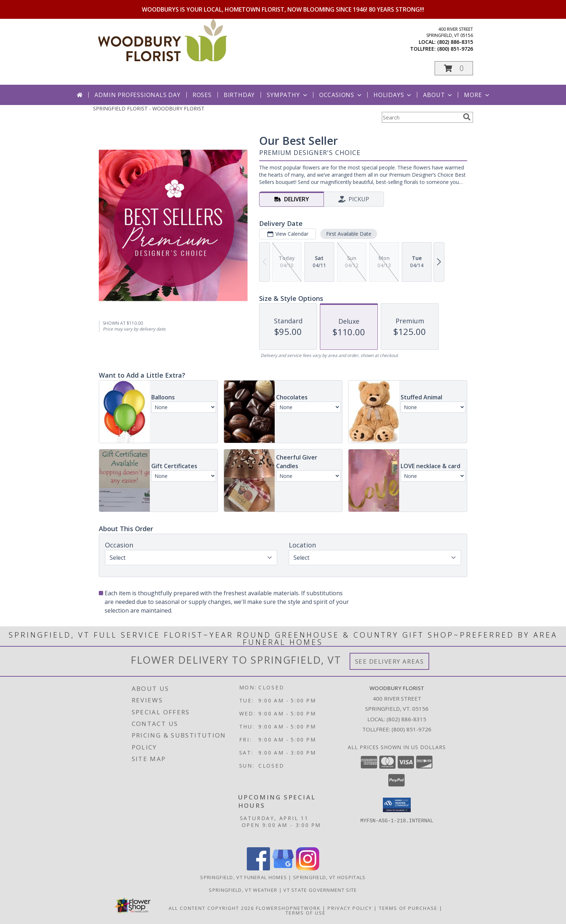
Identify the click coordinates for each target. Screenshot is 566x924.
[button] (454, 68)
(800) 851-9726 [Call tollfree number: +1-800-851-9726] (455, 49)
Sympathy (288, 95)
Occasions (341, 95)
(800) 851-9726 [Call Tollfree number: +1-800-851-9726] (411, 729)
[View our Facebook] (258, 868)
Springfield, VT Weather (243, 890)
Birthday (239, 95)
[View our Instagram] (308, 868)
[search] (467, 117)
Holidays (393, 95)
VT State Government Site (320, 890)
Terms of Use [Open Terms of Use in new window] (306, 913)
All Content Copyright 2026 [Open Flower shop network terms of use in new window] (211, 908)
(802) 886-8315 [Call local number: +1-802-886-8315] (455, 42)
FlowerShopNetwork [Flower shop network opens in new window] (288, 908)
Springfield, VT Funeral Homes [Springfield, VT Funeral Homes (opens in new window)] (244, 877)
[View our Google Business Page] (283, 868)
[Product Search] (421, 117)
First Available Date (349, 234)
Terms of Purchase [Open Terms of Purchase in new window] (408, 908)
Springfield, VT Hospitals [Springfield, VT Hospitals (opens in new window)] (330, 877)
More (477, 95)
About (438, 95)
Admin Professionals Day (137, 95)
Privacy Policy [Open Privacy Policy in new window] (350, 908)
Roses (202, 95)
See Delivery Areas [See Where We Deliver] (390, 661)
